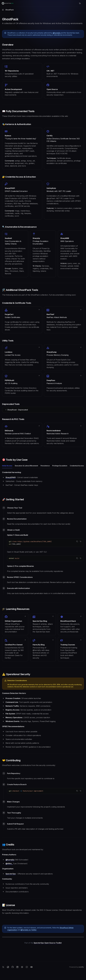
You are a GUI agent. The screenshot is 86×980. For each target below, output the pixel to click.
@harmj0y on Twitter (29, 930)
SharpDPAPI (11, 477)
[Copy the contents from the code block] (77, 541)
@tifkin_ (9, 864)
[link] (22, 149)
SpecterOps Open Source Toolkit (48, 943)
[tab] (7, 466)
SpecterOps (11, 874)
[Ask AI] (81, 541)
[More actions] (83, 3)
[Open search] (76, 3)
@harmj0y (57, 33)
